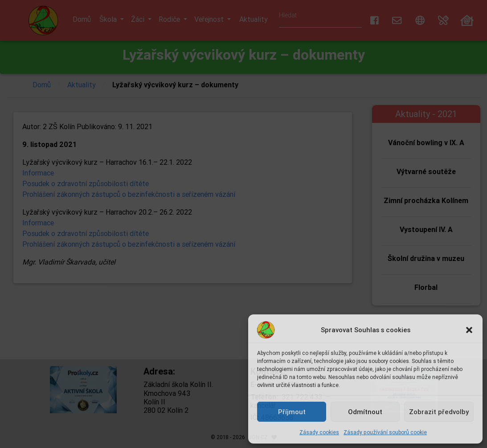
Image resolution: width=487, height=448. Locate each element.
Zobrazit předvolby (439, 412)
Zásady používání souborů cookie (385, 432)
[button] (469, 330)
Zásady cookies (319, 432)
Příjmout (292, 412)
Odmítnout (365, 412)
